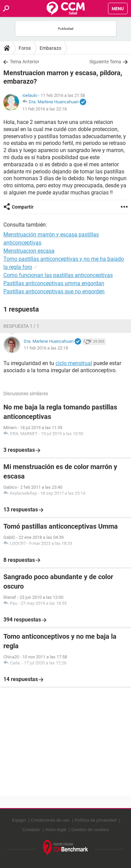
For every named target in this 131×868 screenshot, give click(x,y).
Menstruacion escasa (29, 251)
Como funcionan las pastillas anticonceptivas (58, 275)
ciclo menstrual (74, 363)
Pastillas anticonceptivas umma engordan (54, 283)
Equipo (19, 820)
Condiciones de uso (50, 820)
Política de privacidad (96, 820)
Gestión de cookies (90, 830)
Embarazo (50, 48)
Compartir (23, 207)
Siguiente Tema (105, 62)
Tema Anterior (25, 62)
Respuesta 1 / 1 (21, 326)
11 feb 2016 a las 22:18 (45, 109)
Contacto (31, 830)
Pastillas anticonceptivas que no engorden (54, 291)
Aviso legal (56, 830)
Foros (25, 48)
